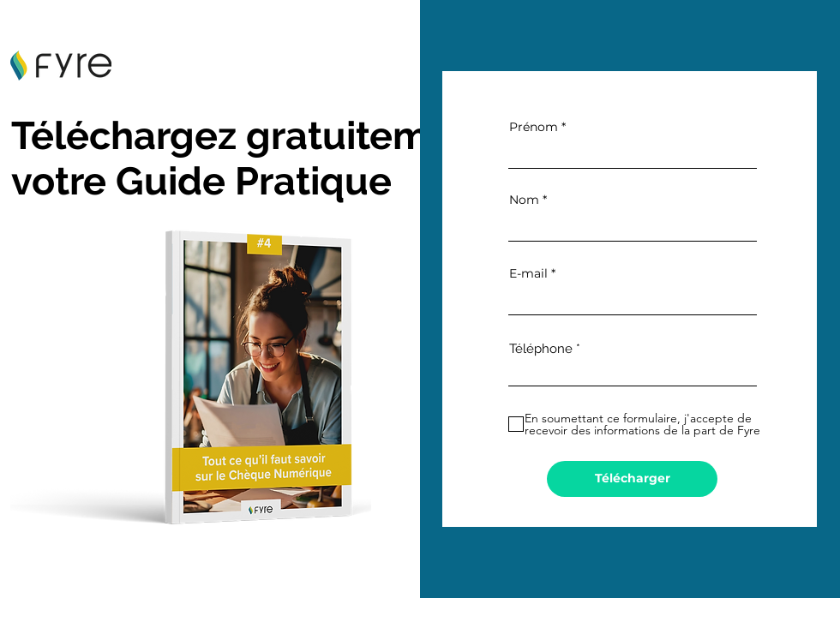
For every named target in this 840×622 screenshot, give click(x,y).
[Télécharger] (632, 479)
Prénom (534, 127)
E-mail (528, 273)
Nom (524, 200)
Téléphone (541, 349)
